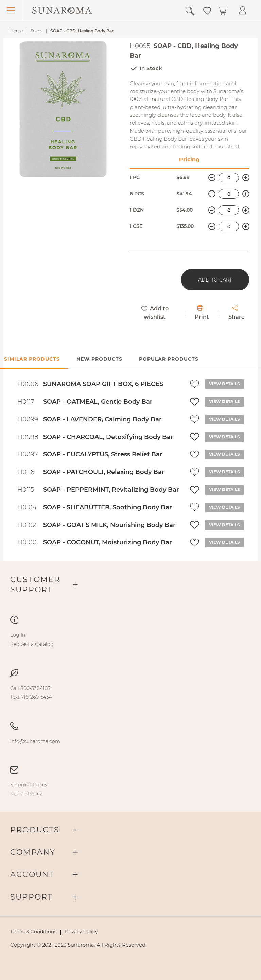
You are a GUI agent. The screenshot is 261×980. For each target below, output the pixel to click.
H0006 (28, 384)
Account (32, 875)
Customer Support (35, 585)
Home (16, 31)
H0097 (28, 454)
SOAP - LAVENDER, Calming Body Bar (102, 419)
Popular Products (169, 359)
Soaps (37, 31)
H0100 (27, 542)
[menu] (130, 639)
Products (35, 830)
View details (224, 384)
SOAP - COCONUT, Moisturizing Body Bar (108, 542)
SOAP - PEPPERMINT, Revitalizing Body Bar (111, 490)
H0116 (26, 472)
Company (33, 852)
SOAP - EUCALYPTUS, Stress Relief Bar (103, 454)
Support (31, 897)
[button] (207, 10)
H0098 (28, 437)
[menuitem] (18, 635)
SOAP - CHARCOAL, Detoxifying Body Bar (108, 437)
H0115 (26, 490)
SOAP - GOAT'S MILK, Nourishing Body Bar (109, 525)
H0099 (28, 419)
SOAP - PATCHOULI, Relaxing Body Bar (104, 472)
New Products (99, 359)
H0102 (27, 525)
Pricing (189, 160)
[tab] (99, 359)
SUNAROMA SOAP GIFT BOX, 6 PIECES (103, 384)
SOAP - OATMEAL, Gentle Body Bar (98, 402)
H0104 (27, 507)
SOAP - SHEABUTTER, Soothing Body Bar (108, 507)
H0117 (26, 402)
